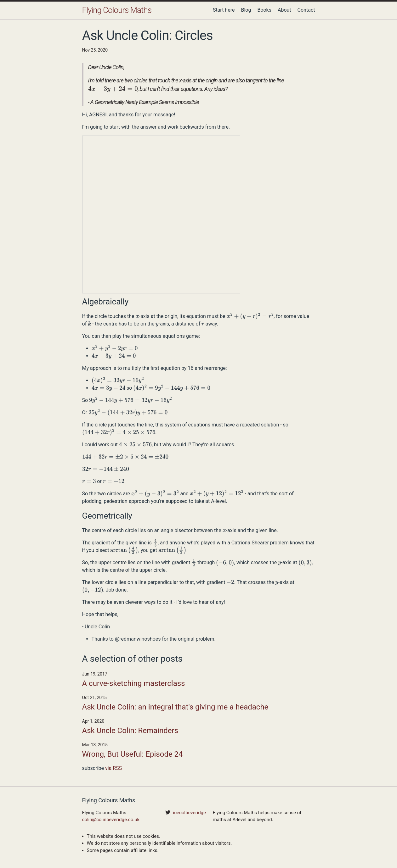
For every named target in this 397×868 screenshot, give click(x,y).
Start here (224, 10)
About (284, 10)
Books (264, 10)
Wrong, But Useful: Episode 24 (133, 754)
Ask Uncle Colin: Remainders (130, 731)
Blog (246, 10)
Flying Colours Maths (117, 10)
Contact (306, 10)
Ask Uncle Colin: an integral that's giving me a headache (175, 707)
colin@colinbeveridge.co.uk (111, 820)
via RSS (113, 768)
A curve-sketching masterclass (134, 683)
